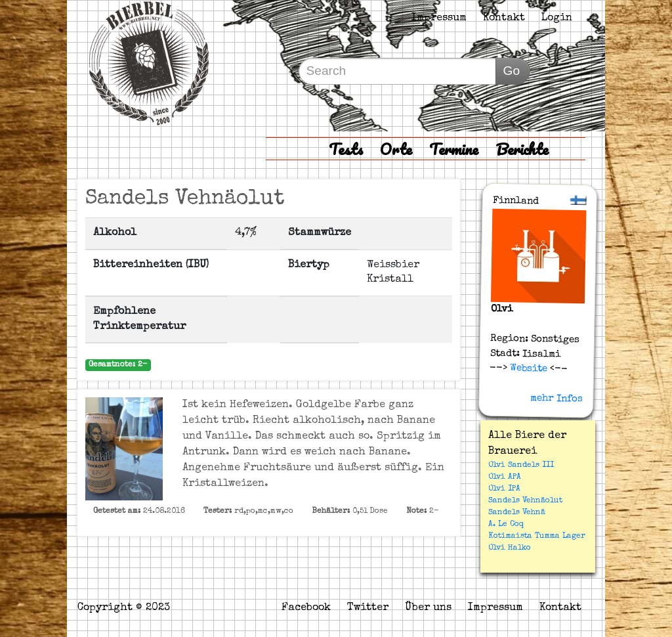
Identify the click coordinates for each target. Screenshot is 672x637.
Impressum (439, 18)
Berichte (522, 149)
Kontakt (504, 18)
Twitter (368, 608)
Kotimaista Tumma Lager (537, 537)
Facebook (306, 608)
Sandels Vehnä (517, 513)
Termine (454, 149)
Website (527, 368)
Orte (396, 149)
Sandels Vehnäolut (525, 501)
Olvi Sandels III (521, 466)
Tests (346, 149)
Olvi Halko (510, 548)
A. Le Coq (506, 525)
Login (557, 18)
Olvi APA (505, 477)
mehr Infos (556, 399)
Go (511, 71)
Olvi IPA (504, 489)
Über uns (428, 608)
